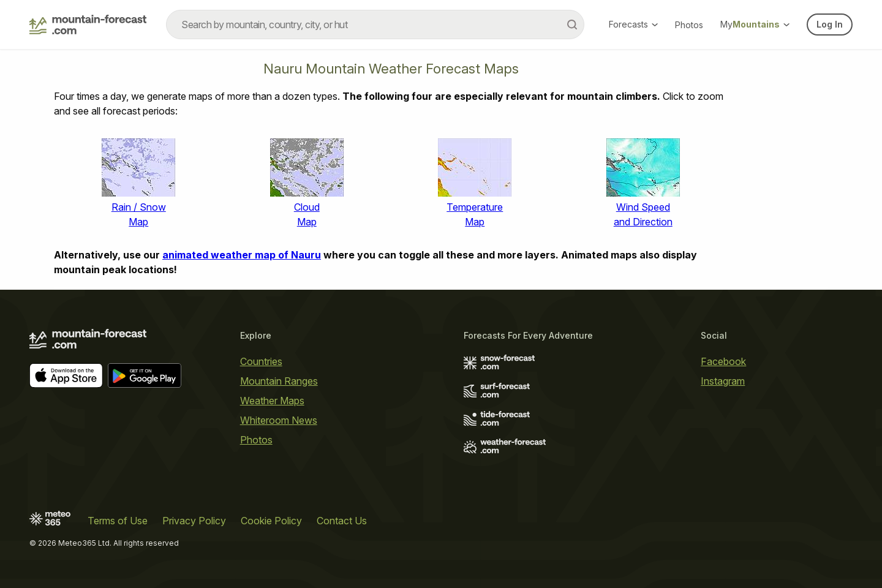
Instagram (723, 381)
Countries (261, 361)
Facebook (723, 361)
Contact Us (342, 521)
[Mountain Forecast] (88, 24)
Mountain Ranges (279, 381)
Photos (689, 25)
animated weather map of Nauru (242, 255)
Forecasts (633, 24)
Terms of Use (118, 521)
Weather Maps (272, 401)
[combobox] (375, 24)
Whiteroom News (279, 420)
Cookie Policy (271, 521)
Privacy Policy (194, 521)
